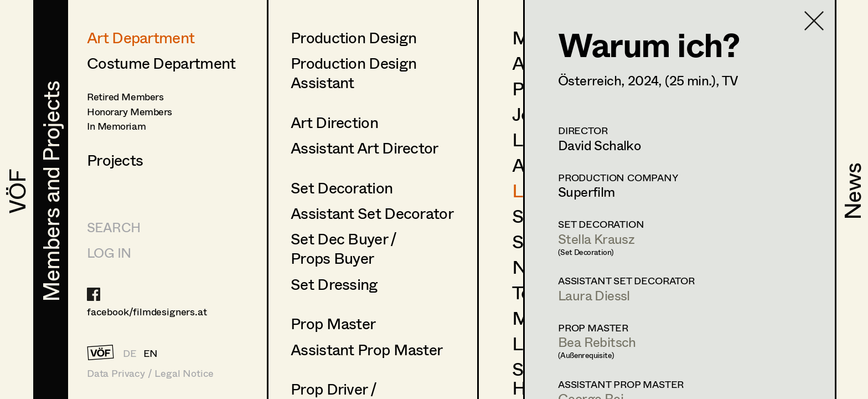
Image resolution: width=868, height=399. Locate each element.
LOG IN (109, 252)
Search (113, 227)
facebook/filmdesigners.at (147, 311)
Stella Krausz (596, 239)
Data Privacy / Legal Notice (150, 373)
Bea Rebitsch (597, 342)
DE (130, 353)
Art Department (141, 37)
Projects (115, 160)
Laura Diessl (594, 295)
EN (151, 353)
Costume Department (161, 63)
